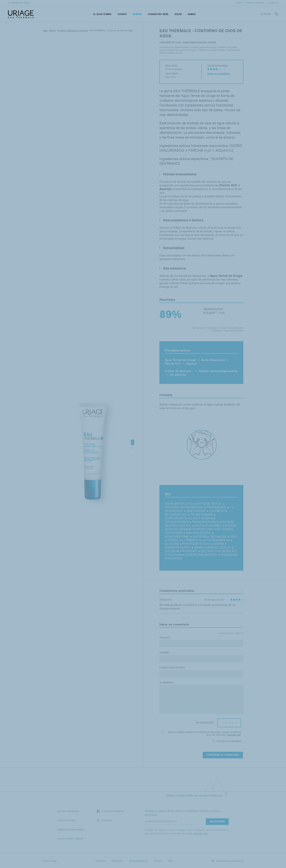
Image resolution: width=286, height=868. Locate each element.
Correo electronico (172, 668)
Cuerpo (122, 14)
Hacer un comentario (218, 74)
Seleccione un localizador (228, 861)
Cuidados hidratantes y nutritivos (73, 30)
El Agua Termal (102, 14)
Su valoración (205, 723)
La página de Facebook (110, 811)
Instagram (104, 820)
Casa (45, 30)
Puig (171, 861)
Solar (178, 14)
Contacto (273, 3)
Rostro (137, 14)
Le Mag (239, 3)
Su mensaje (166, 683)
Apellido (165, 638)
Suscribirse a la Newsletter (227, 741)
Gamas (192, 14)
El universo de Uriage (19, 3)
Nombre (164, 653)
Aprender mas (234, 735)
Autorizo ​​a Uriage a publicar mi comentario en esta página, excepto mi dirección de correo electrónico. (201, 733)
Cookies (158, 861)
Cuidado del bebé (158, 14)
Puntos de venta (256, 3)
